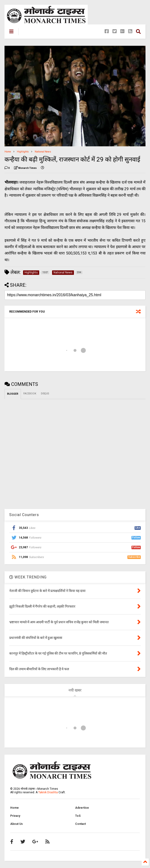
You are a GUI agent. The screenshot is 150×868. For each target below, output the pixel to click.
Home (8, 152)
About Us (17, 824)
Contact (80, 824)
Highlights (23, 152)
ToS (78, 816)
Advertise (82, 808)
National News (43, 152)
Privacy (15, 816)
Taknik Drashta (48, 792)
